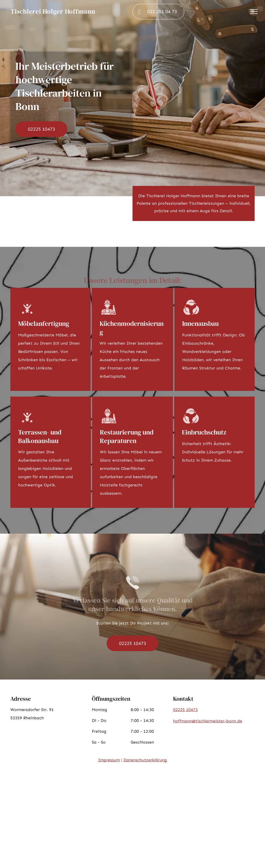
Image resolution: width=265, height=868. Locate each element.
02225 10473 (185, 710)
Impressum (109, 760)
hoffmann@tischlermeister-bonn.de (208, 721)
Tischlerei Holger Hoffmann (53, 11)
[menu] (254, 12)
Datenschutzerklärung (145, 760)
